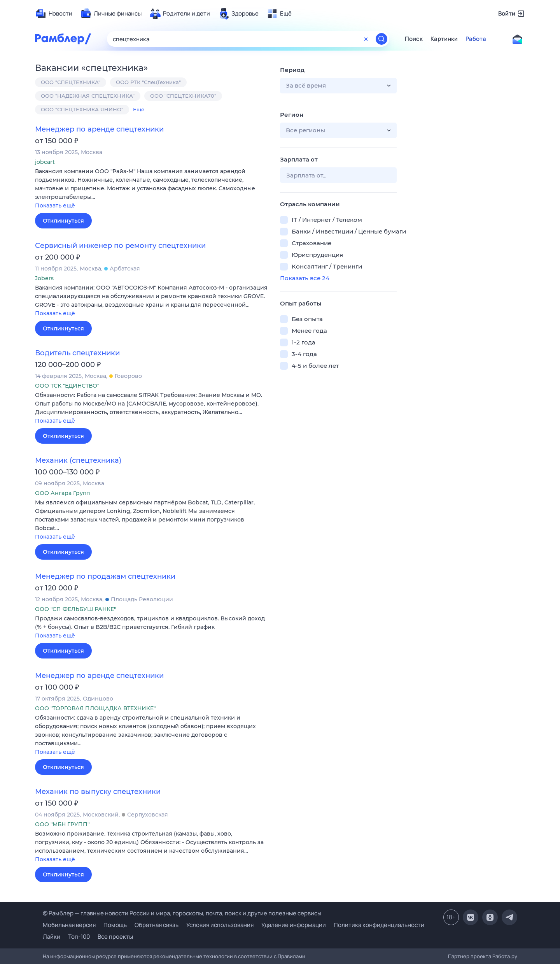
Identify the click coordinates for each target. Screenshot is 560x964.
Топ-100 (79, 937)
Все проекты (115, 937)
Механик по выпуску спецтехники (98, 792)
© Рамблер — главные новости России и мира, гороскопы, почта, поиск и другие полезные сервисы (182, 913)
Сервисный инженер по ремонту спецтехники (120, 246)
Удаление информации (294, 925)
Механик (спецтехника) (78, 460)
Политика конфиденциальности (379, 925)
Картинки (444, 39)
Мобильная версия (69, 925)
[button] (152, 189)
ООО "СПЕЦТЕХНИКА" (71, 82)
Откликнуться (63, 221)
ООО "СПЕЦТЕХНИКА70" (183, 96)
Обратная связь (157, 925)
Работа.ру (505, 956)
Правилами (291, 956)
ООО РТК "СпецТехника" (148, 82)
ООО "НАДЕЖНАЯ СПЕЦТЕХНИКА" (88, 96)
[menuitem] (54, 14)
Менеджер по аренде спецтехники (99, 129)
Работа (476, 39)
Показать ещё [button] (55, 205)
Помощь (115, 925)
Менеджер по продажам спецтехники (105, 576)
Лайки (52, 937)
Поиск (414, 39)
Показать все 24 (305, 278)
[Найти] (381, 39)
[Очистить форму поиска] (366, 39)
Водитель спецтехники (77, 353)
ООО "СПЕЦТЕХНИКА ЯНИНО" (82, 109)
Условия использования (220, 925)
